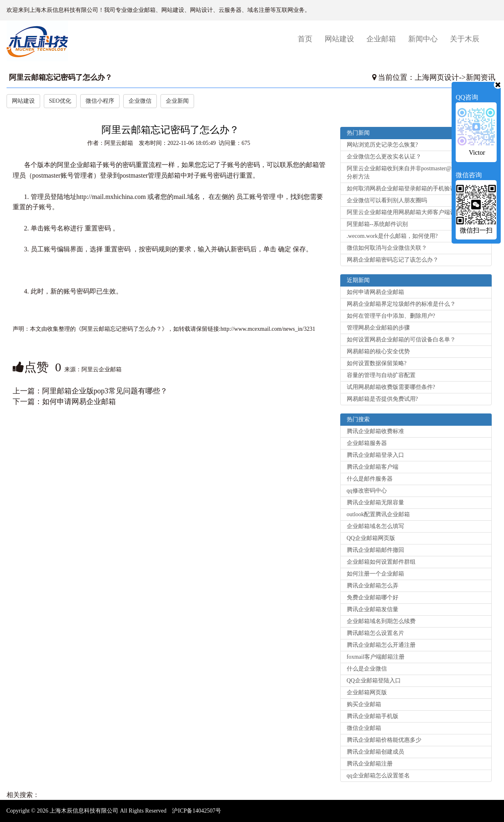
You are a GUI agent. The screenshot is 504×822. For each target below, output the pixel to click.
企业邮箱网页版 (367, 692)
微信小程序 (100, 101)
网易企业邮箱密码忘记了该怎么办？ (393, 260)
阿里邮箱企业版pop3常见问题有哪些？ (105, 391)
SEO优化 (60, 101)
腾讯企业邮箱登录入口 (375, 455)
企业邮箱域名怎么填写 (375, 526)
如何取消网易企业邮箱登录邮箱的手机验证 (401, 189)
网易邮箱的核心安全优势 (378, 351)
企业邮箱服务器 (367, 443)
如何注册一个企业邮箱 (375, 574)
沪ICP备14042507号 (197, 811)
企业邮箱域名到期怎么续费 (381, 621)
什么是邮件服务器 (370, 479)
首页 (308, 39)
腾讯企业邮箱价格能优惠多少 (384, 740)
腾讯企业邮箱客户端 (373, 467)
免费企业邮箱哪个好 (373, 597)
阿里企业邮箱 (77, 165)
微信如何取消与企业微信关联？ (387, 248)
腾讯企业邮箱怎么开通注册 (381, 645)
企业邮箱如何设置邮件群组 (381, 562)
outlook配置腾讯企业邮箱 (379, 514)
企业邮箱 (381, 39)
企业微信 (140, 101)
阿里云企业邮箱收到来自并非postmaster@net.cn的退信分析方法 (415, 173)
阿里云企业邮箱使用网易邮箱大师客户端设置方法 (410, 212)
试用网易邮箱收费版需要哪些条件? (391, 387)
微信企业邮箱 (364, 728)
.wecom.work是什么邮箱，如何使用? (392, 236)
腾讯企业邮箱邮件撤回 (375, 550)
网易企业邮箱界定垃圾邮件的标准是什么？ (401, 304)
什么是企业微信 (367, 669)
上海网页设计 (437, 77)
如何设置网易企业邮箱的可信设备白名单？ (401, 340)
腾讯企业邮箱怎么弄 (373, 586)
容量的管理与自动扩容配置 (381, 375)
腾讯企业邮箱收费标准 (375, 431)
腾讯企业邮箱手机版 (373, 716)
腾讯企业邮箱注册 (370, 764)
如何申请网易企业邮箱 (79, 402)
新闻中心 (423, 39)
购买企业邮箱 (364, 704)
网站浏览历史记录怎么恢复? (382, 145)
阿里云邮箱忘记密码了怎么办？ (61, 77)
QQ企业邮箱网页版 (371, 538)
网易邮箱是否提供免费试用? (382, 399)
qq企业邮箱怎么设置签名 (378, 776)
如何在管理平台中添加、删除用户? (391, 316)
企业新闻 (177, 101)
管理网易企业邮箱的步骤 (378, 328)
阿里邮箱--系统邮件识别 (377, 224)
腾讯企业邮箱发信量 (373, 609)
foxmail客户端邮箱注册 (376, 657)
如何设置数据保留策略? (377, 363)
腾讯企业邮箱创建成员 (375, 752)
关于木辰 (465, 39)
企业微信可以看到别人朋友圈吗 (387, 200)
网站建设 (339, 39)
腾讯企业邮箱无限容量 (375, 502)
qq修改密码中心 (367, 491)
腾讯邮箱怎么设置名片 (375, 633)
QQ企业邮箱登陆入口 (374, 681)
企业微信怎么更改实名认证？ (384, 157)
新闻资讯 (481, 77)
